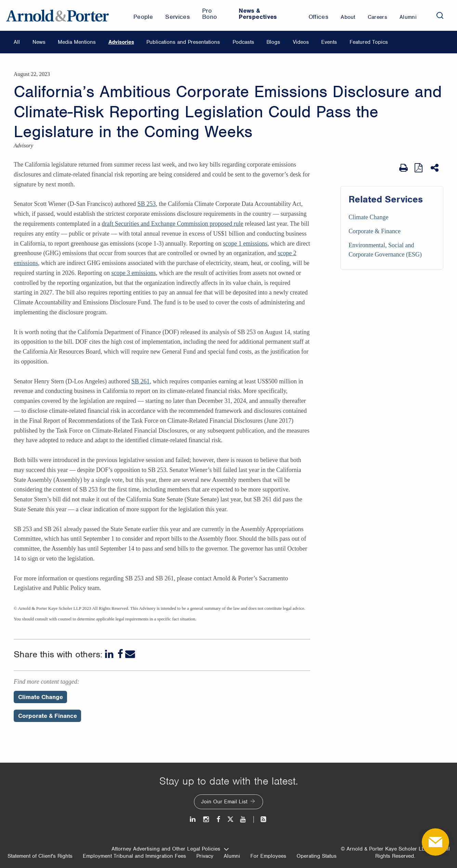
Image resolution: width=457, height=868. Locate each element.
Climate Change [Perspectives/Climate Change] (41, 697)
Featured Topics (369, 42)
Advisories (121, 42)
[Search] (440, 15)
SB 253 (147, 204)
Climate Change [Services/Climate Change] (368, 217)
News (39, 42)
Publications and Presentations (183, 42)
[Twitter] (230, 819)
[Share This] (435, 168)
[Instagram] (206, 819)
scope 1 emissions (245, 244)
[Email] (130, 654)
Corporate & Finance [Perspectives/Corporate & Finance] (48, 716)
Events (329, 42)
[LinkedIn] (110, 654)
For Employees (268, 856)
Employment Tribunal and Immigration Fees (134, 856)
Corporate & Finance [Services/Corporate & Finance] (375, 231)
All (17, 42)
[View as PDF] (419, 168)
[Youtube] (243, 819)
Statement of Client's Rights (40, 856)
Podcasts (243, 42)
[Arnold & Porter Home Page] (57, 15)
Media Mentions (77, 42)
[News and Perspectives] (260, 819)
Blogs (273, 42)
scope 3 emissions (133, 273)
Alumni (232, 856)
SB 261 (141, 381)
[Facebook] (120, 654)
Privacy (205, 856)
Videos (301, 42)
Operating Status (317, 856)
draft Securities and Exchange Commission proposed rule (172, 224)
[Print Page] (403, 168)
